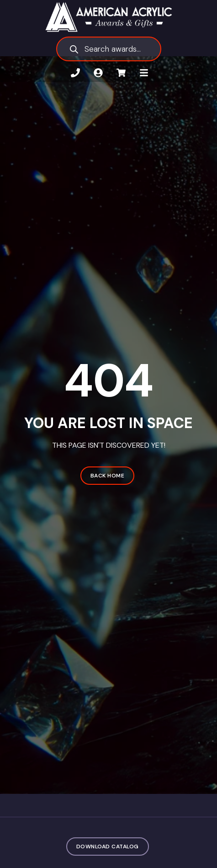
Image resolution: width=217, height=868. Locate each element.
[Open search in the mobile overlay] (109, 49)
